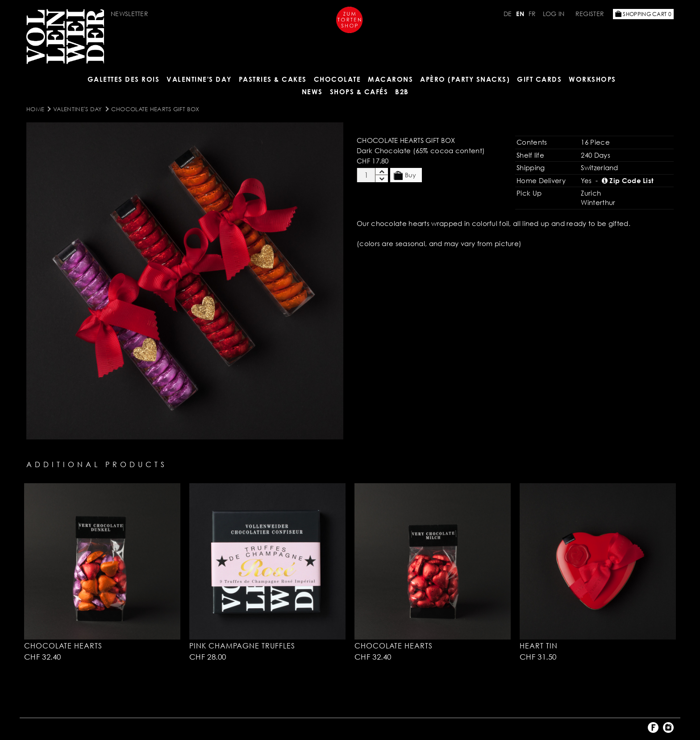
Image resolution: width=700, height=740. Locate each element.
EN (520, 14)
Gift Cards (539, 79)
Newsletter (129, 14)
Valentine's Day (199, 79)
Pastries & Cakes (273, 79)
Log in (554, 14)
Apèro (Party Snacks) (465, 79)
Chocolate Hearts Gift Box (155, 109)
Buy (405, 176)
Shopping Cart (643, 14)
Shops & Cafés (359, 92)
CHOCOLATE (337, 79)
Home (35, 109)
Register (590, 14)
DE (508, 14)
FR (532, 14)
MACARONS (390, 79)
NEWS (312, 92)
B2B (402, 92)
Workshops (592, 79)
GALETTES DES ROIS (124, 79)
